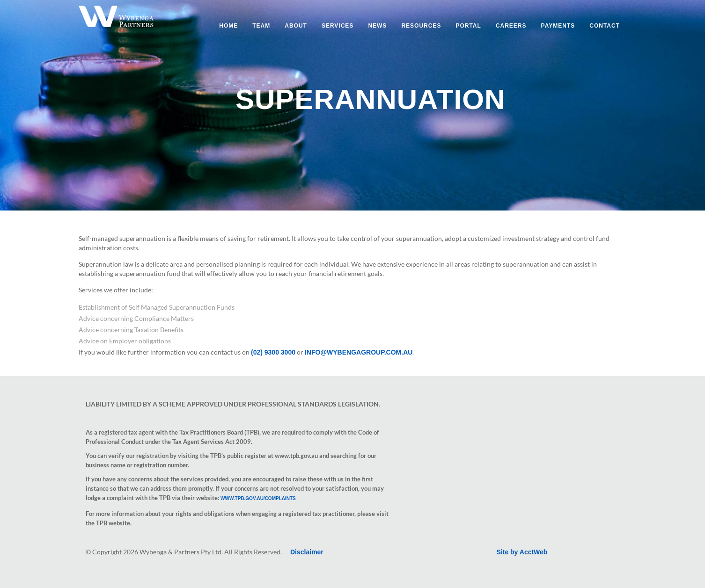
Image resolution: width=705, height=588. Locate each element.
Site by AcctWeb (522, 552)
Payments (558, 26)
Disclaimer (307, 552)
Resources (421, 26)
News (377, 26)
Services (338, 26)
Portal (468, 26)
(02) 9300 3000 (273, 352)
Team (261, 26)
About (296, 26)
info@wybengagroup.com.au (359, 352)
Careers (511, 26)
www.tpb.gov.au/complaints (258, 498)
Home (228, 26)
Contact (605, 26)
